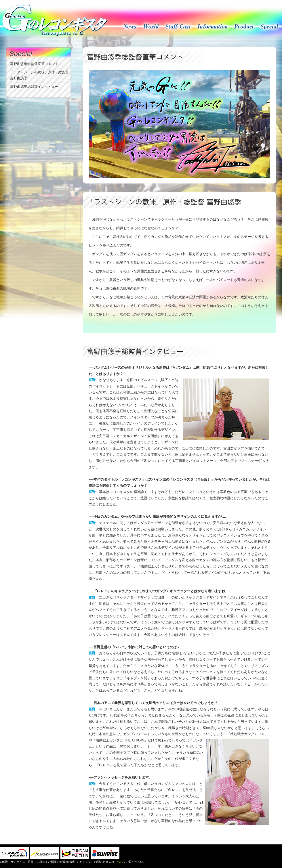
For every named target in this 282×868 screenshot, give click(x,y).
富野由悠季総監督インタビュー (34, 87)
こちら (119, 862)
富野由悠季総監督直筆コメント (34, 64)
